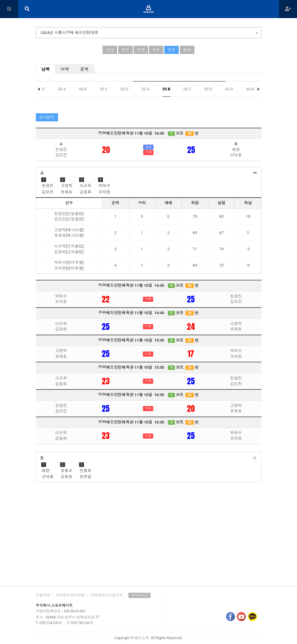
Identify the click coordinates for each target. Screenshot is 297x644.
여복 (65, 69)
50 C (104, 89)
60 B (250, 89)
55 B (166, 89)
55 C (187, 89)
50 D (124, 89)
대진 (172, 50)
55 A (145, 89)
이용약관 (43, 595)
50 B (83, 89)
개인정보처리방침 (70, 595)
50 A (62, 89)
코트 (156, 50)
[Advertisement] (149, 535)
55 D (208, 89)
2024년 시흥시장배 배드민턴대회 (149, 32)
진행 (141, 50)
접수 (125, 50)
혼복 (84, 69)
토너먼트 (47, 117)
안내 (110, 50)
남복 (46, 69)
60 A (229, 89)
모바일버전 (139, 595)
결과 (187, 50)
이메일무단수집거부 (107, 595)
